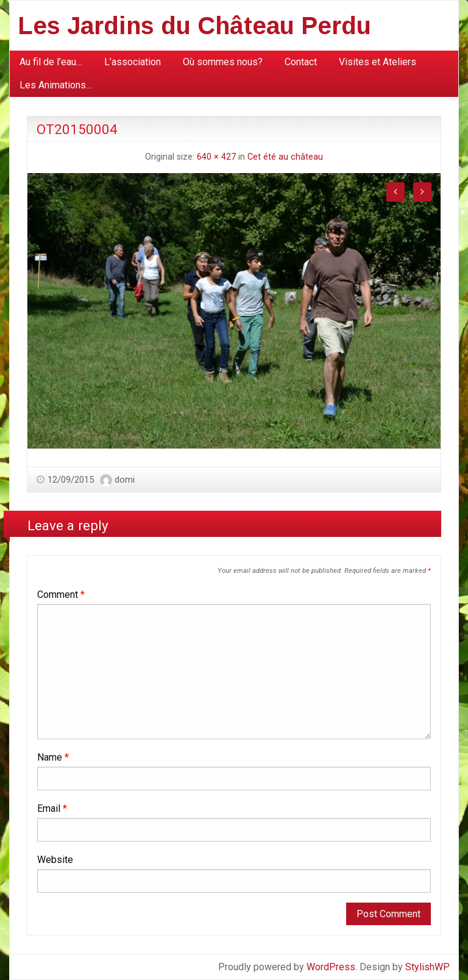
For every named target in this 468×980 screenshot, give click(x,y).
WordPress (331, 967)
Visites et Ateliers (378, 62)
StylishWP (427, 967)
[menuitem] (51, 62)
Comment (61, 595)
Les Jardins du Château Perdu (194, 26)
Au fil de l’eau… (51, 62)
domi (125, 480)
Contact (301, 62)
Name (53, 757)
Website (55, 860)
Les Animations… (56, 85)
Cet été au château (285, 157)
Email (52, 808)
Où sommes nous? (223, 62)
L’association (133, 62)
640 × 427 (216, 157)
